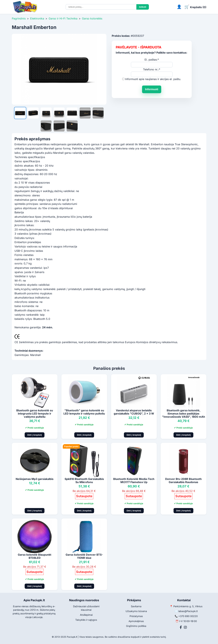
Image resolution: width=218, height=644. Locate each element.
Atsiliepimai (86, 615)
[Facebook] (181, 627)
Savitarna (136, 606)
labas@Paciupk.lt (188, 611)
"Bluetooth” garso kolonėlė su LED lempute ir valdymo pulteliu (84, 412)
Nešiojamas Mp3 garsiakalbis (35, 479)
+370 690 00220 (188, 616)
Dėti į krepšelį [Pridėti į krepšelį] (35, 435)
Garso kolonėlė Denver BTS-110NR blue (84, 556)
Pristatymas (136, 616)
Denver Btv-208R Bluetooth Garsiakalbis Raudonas (183, 481)
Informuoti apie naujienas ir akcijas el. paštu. (153, 79)
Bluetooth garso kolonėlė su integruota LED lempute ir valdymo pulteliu (35, 414)
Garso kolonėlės (92, 18)
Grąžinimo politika (136, 626)
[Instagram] (185, 627)
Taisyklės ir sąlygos (86, 620)
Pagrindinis (19, 18)
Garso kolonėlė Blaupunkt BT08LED (35, 556)
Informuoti (152, 89)
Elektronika (37, 18)
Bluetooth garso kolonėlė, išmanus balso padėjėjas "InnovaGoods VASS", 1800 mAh (184, 414)
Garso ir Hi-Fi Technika (63, 18)
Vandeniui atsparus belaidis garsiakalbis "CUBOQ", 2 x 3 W (134, 412)
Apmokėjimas (136, 621)
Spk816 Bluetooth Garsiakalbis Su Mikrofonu (84, 481)
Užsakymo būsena (136, 611)
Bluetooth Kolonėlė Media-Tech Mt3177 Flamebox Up (134, 481)
